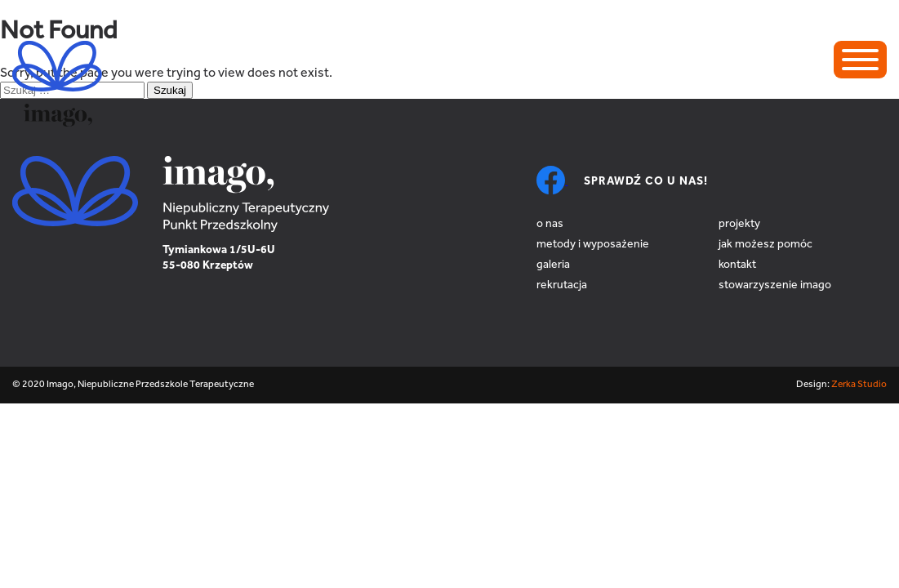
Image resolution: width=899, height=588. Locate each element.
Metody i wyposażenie (593, 245)
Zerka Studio (859, 385)
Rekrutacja (562, 286)
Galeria (553, 265)
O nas (550, 225)
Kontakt (737, 265)
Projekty (739, 225)
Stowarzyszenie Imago (775, 286)
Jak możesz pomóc (765, 245)
